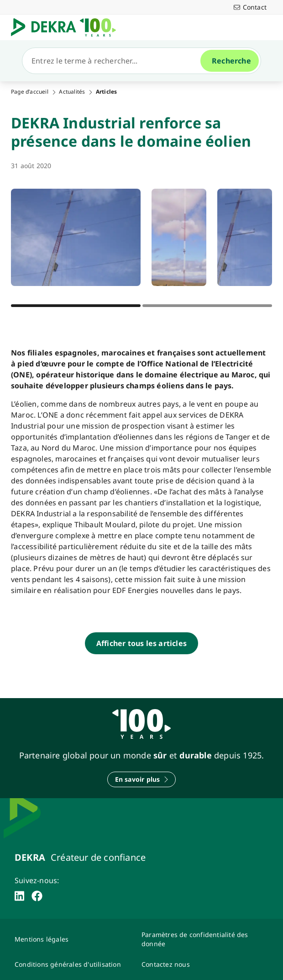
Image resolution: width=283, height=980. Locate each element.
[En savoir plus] (142, 779)
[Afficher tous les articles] (141, 643)
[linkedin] (19, 896)
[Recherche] (115, 61)
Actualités (72, 92)
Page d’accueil (30, 92)
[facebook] (37, 896)
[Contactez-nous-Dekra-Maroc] (199, 964)
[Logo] (67, 27)
